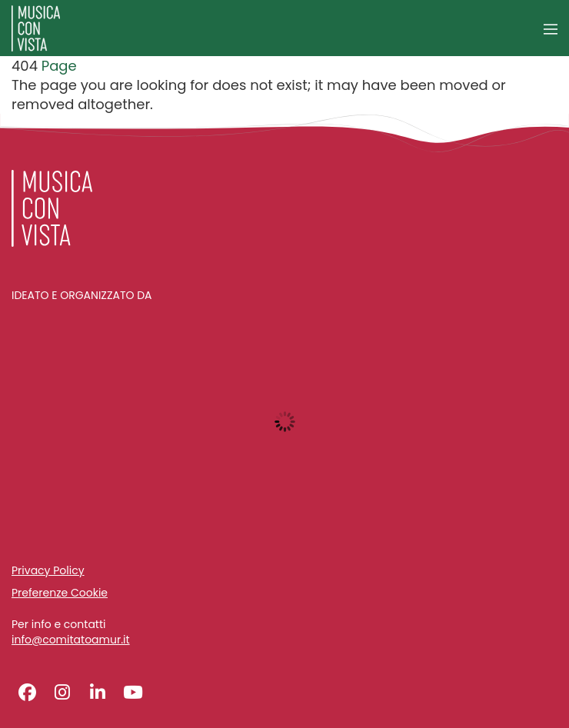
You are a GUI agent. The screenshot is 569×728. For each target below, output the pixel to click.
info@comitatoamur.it (71, 640)
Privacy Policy (48, 570)
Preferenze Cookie (60, 593)
